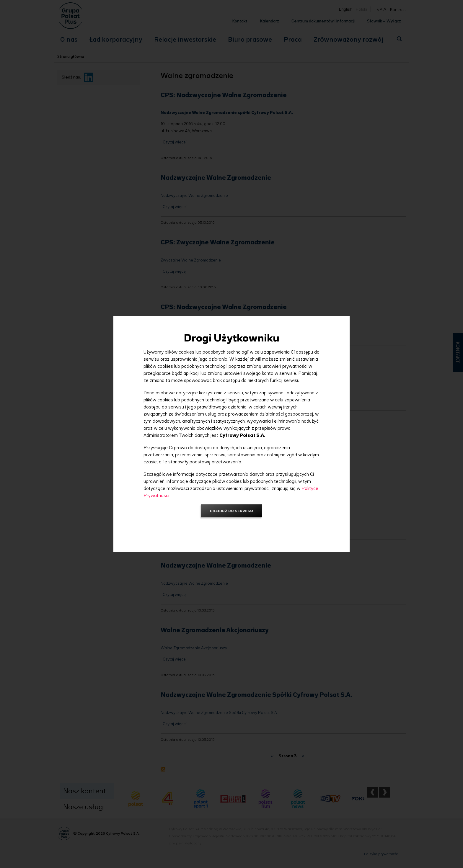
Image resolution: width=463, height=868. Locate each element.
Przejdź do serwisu (231, 511)
